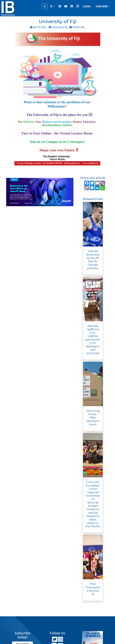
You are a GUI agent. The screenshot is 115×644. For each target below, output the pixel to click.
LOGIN (87, 6)
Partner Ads (78, 27)
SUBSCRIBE (102, 6)
